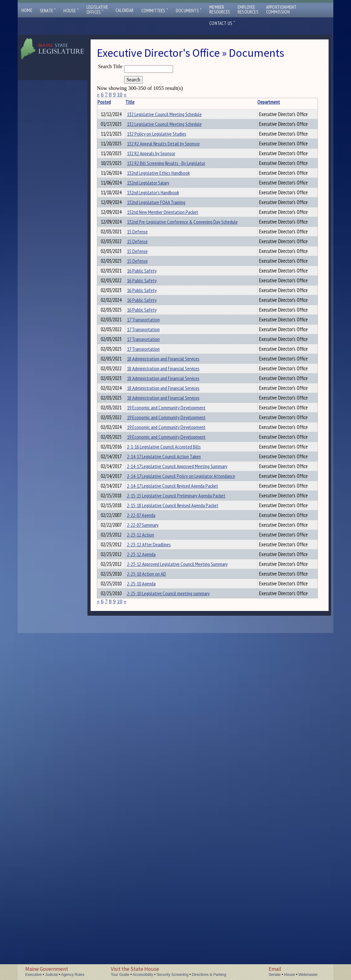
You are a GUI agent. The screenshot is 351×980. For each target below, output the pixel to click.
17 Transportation (149, 465)
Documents (189, 11)
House (71, 11)
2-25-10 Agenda (147, 917)
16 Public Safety (148, 382)
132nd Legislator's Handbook (159, 248)
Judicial (51, 975)
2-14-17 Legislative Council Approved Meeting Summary (183, 716)
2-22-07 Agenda (147, 800)
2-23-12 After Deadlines (155, 850)
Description (307, 102)
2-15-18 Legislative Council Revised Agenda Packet (179, 783)
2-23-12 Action (146, 833)
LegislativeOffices (97, 10)
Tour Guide (120, 975)
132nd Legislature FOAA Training (162, 265)
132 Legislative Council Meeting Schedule (170, 114)
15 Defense (143, 315)
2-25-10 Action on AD (152, 900)
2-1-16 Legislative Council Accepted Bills (170, 683)
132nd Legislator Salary (154, 231)
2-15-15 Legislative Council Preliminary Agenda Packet (182, 766)
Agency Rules (73, 975)
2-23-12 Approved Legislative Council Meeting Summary (183, 883)
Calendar (125, 10)
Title (136, 102)
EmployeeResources (248, 9)
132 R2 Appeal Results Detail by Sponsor (169, 164)
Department (256, 102)
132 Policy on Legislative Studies (163, 148)
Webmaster (308, 975)
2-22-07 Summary (149, 816)
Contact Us (222, 23)
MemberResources (220, 9)
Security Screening (173, 975)
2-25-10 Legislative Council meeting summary (174, 933)
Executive (33, 975)
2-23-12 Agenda (147, 866)
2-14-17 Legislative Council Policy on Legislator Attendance (187, 733)
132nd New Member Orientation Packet (169, 281)
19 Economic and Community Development (172, 616)
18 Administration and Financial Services (169, 532)
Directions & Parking (209, 975)
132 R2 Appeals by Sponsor (157, 181)
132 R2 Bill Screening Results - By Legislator (172, 198)
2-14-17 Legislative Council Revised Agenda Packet (178, 749)
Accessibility (143, 975)
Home (27, 10)
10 (119, 94)
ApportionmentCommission (281, 9)
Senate (48, 11)
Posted (114, 102)
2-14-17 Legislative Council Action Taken (170, 699)
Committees (155, 11)
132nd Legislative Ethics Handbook (164, 214)
